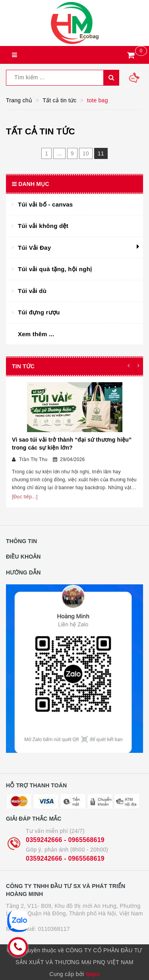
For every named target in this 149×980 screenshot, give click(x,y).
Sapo (92, 974)
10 (86, 153)
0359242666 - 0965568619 (65, 840)
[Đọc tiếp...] (25, 497)
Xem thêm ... (36, 334)
